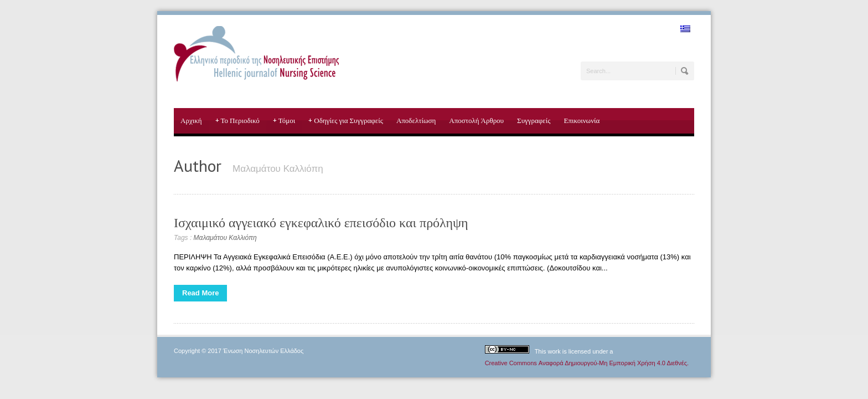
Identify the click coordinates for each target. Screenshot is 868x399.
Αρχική (191, 121)
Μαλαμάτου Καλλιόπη (225, 238)
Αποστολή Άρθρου (476, 121)
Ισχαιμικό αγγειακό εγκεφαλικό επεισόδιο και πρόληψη (321, 222)
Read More (200, 293)
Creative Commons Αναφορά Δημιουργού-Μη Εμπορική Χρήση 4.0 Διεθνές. (587, 363)
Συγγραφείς (534, 121)
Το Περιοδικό (237, 121)
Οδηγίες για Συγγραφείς (346, 121)
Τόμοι (284, 121)
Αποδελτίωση (416, 121)
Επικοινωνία (582, 121)
